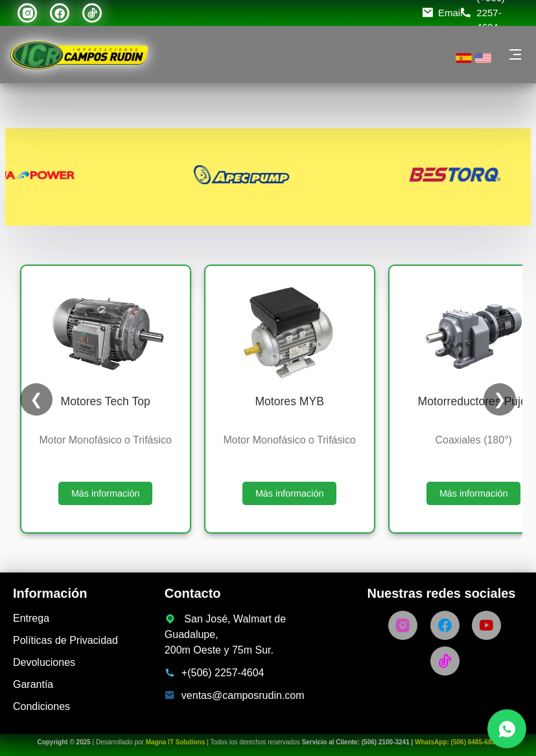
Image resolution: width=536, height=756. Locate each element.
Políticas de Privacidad (65, 640)
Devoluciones (44, 662)
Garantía (33, 684)
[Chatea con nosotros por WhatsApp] (507, 729)
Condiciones (41, 706)
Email (450, 13)
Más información (106, 493)
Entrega (31, 618)
